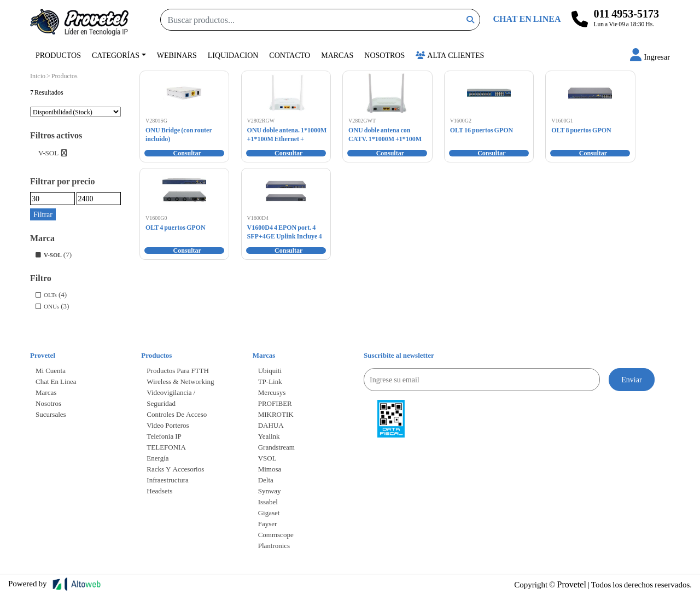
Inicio (38, 76)
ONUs (51, 306)
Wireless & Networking (180, 381)
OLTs (50, 295)
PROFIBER (275, 403)
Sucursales (51, 414)
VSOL (267, 458)
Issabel (268, 502)
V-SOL (53, 255)
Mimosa (270, 469)
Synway (270, 491)
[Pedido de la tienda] (75, 112)
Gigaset (269, 513)
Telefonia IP (164, 436)
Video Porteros (168, 425)
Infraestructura (168, 480)
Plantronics (274, 545)
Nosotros (384, 55)
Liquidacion (233, 55)
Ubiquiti (270, 370)
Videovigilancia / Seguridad (171, 398)
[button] (650, 57)
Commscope (276, 534)
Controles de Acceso (177, 414)
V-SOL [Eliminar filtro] (48, 153)
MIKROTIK (276, 414)
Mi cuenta (51, 370)
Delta (266, 480)
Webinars (177, 55)
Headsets (159, 491)
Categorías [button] (116, 55)
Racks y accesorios (175, 469)
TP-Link (270, 381)
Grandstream (276, 447)
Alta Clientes (450, 55)
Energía (157, 458)
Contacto (290, 55)
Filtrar (43, 214)
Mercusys (272, 392)
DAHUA (271, 425)
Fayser (268, 523)
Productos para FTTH (178, 370)
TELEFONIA (166, 447)
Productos (58, 55)
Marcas (337, 55)
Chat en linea (56, 381)
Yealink (269, 436)
